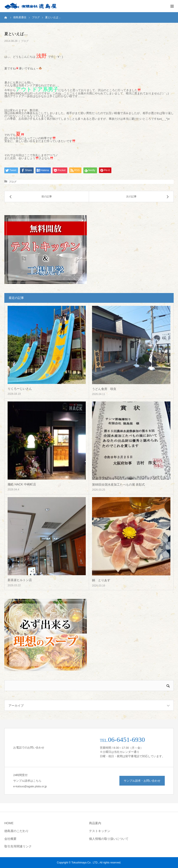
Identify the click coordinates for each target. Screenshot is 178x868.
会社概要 (10, 839)
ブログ (25, 41)
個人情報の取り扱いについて (109, 839)
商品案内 (95, 823)
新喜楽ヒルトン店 (20, 580)
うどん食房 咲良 (104, 389)
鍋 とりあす (101, 580)
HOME (9, 823)
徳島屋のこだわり (16, 831)
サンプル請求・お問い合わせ (142, 781)
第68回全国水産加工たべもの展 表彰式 (118, 485)
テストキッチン (100, 831)
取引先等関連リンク (18, 846)
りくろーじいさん (20, 389)
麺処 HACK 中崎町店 (22, 484)
